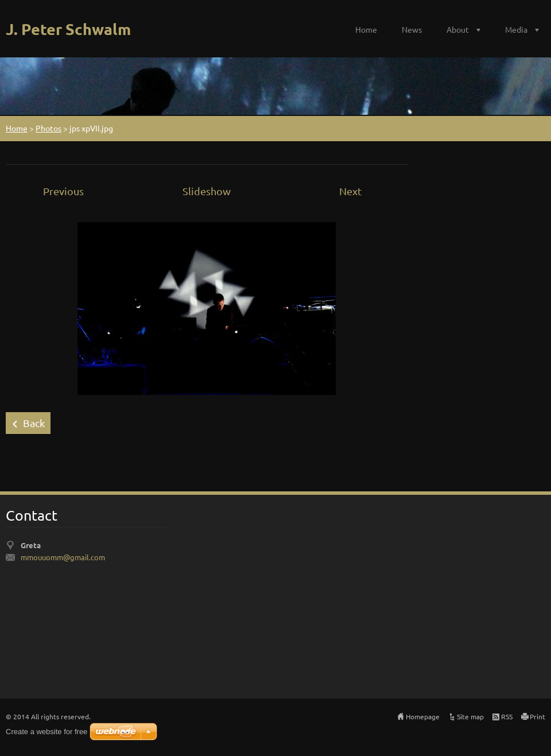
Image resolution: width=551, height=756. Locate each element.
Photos (48, 128)
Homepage (423, 716)
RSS (507, 716)
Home (366, 29)
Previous (63, 191)
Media (516, 29)
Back (34, 423)
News (412, 29)
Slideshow (207, 191)
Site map (470, 716)
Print (538, 716)
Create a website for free (46, 732)
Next (350, 191)
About (458, 29)
